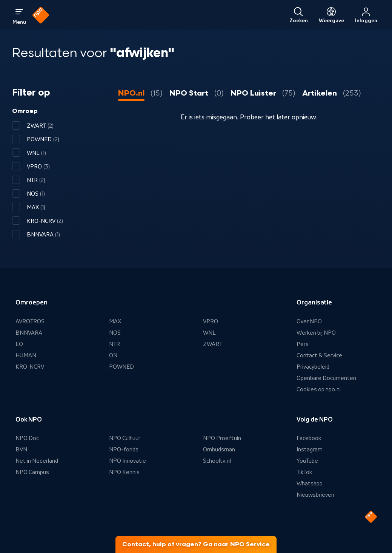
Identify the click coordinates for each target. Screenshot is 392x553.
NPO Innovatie (128, 461)
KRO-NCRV (30, 367)
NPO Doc (27, 438)
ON (113, 355)
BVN (21, 450)
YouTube (307, 461)
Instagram (310, 450)
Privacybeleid (313, 367)
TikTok (304, 472)
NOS (115, 333)
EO (19, 344)
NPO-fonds (124, 450)
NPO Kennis (124, 472)
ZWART (213, 344)
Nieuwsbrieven (315, 495)
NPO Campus (32, 472)
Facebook (309, 438)
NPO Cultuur (125, 438)
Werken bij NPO (316, 333)
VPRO (211, 321)
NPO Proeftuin (222, 438)
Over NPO (309, 321)
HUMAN (26, 355)
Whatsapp (310, 483)
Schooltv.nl (217, 461)
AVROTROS (30, 321)
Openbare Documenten (326, 378)
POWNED (121, 367)
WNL (209, 333)
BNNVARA (29, 333)
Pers (303, 344)
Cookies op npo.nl (319, 389)
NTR (115, 344)
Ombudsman (219, 450)
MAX (115, 321)
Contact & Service (319, 355)
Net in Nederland (37, 461)
